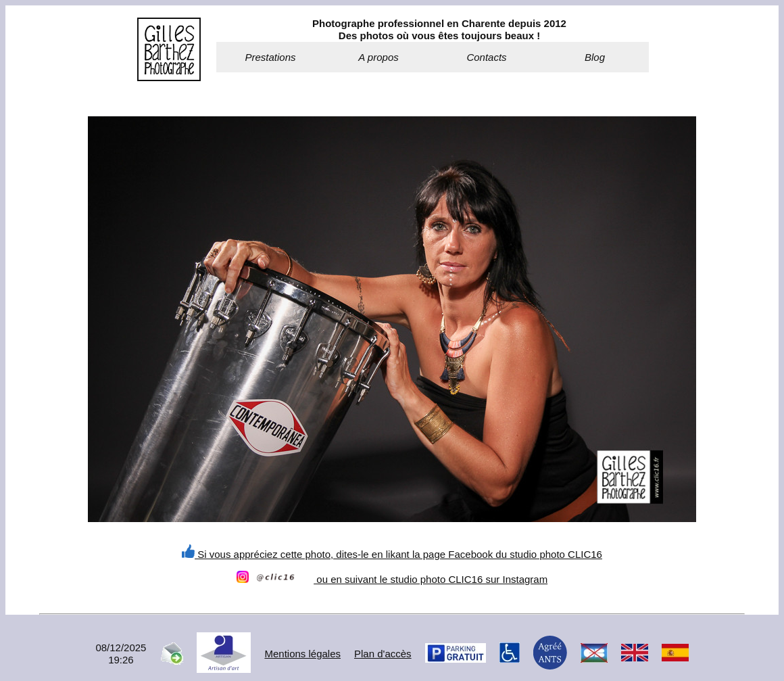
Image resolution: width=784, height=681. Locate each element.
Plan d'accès (383, 654)
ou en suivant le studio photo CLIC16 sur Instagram (392, 579)
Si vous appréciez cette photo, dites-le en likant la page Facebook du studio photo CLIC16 (392, 554)
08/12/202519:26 (121, 654)
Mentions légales (302, 654)
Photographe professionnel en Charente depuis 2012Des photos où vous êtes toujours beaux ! (439, 29)
